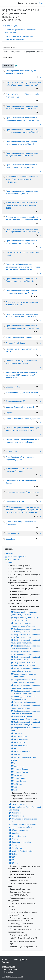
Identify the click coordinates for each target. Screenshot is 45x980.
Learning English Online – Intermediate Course (21, 482)
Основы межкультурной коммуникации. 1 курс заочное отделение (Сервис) (23, 429)
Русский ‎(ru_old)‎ (9, 967)
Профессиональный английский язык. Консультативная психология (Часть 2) (22, 107)
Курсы (16, 26)
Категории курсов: (9, 47)
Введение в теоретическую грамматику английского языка (22, 303)
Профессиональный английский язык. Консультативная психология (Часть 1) (22, 315)
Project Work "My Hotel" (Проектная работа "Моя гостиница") (23, 96)
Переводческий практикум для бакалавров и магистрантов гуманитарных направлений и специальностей (24, 267)
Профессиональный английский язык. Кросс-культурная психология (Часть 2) (22, 131)
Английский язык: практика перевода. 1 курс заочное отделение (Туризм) (22, 441)
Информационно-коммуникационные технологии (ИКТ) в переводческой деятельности (21, 375)
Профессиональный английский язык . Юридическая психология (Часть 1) (22, 292)
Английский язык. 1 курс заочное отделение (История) (20, 470)
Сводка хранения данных (12, 977)
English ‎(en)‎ (9, 972)
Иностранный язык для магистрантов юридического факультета (22, 362)
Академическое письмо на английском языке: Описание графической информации (22, 179)
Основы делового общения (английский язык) (22, 254)
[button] (16, 66)
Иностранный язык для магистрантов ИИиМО (22, 350)
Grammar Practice (13, 387)
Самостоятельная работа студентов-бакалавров (21, 523)
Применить (8, 66)
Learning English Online (15, 501)
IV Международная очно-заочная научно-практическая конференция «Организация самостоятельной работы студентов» (23, 510)
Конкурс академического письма (20, 337)
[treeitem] (22, 554)
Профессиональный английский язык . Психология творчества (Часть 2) (22, 166)
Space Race (11, 539)
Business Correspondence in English (20, 407)
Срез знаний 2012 (13, 533)
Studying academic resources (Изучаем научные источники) (22, 72)
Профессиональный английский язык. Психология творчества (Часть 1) (22, 280)
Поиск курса (7, 57)
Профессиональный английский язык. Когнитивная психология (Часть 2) (22, 143)
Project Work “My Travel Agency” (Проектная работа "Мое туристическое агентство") (24, 84)
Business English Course (16, 343)
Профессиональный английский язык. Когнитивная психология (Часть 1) (22, 242)
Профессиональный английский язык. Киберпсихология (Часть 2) (22, 192)
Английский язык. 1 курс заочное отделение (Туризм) (20, 458)
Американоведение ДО (16, 401)
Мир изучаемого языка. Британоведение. (23, 492)
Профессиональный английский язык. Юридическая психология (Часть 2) (22, 154)
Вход (40, 3)
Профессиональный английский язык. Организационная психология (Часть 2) (22, 119)
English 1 (10, 413)
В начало (6, 26)
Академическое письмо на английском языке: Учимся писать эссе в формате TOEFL (22, 205)
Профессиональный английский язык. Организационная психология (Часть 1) (22, 327)
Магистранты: (12, 451)
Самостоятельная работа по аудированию (23, 419)
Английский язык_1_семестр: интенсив (22, 393)
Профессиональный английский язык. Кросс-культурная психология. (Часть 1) (22, 230)
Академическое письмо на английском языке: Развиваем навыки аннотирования (23, 218)
